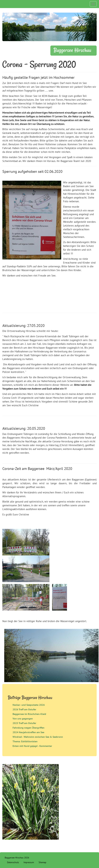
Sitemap (42, 862)
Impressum (29, 862)
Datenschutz (13, 862)
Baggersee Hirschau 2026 (17, 858)
